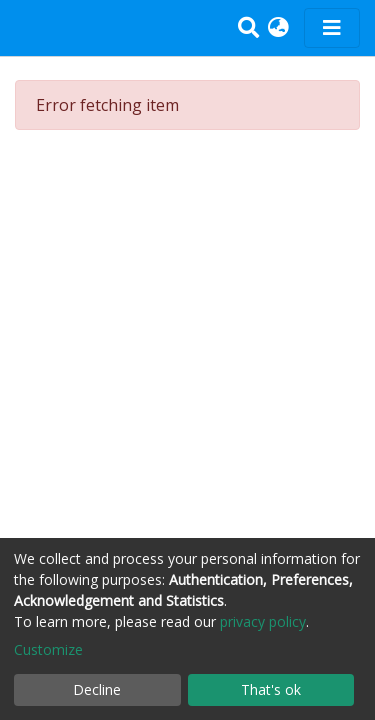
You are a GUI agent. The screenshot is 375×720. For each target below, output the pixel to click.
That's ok (271, 689)
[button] (278, 28)
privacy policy (263, 621)
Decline (97, 689)
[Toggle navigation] (332, 28)
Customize (48, 649)
